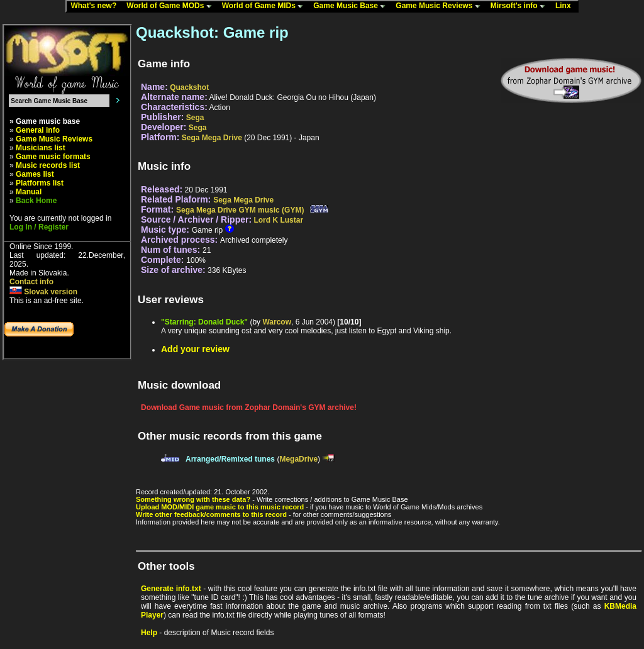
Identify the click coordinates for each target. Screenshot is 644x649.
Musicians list (41, 148)
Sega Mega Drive (212, 138)
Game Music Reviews (441, 6)
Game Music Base (352, 6)
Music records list (48, 165)
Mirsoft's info (521, 6)
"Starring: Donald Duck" (204, 322)
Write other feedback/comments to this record (211, 514)
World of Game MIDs (265, 6)
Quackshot (189, 87)
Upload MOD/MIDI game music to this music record (220, 507)
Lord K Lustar (278, 220)
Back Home (36, 201)
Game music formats (53, 157)
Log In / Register (39, 227)
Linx (566, 6)
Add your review (195, 349)
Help (149, 633)
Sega (195, 118)
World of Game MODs (172, 6)
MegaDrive (298, 459)
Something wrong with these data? (193, 499)
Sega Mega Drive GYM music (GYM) (240, 210)
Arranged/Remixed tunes (230, 459)
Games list (35, 174)
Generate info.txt (171, 589)
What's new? (96, 6)
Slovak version (43, 292)
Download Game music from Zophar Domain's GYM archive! (249, 408)
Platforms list (40, 183)
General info (38, 130)
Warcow (277, 322)
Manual (29, 192)
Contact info (31, 282)
